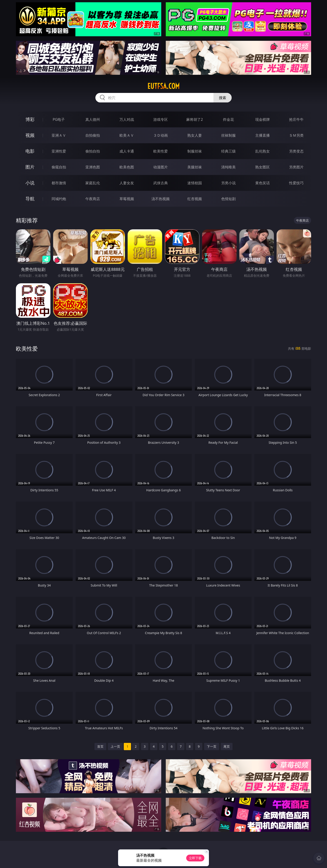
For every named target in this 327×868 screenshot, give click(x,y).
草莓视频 (127, 199)
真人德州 (93, 119)
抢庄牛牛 (296, 119)
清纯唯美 (228, 167)
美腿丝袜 (195, 167)
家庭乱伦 (93, 183)
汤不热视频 (161, 199)
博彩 (30, 119)
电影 (30, 151)
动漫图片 (161, 167)
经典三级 (228, 151)
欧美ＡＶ (127, 135)
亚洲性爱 (59, 151)
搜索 (223, 98)
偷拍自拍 (93, 151)
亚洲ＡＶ (59, 135)
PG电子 (59, 119)
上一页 (115, 746)
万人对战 (127, 119)
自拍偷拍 (93, 135)
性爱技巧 (296, 183)
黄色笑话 (263, 183)
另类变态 (296, 151)
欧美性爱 (161, 151)
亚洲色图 (93, 167)
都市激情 (59, 183)
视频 (30, 135)
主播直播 (263, 135)
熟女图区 (263, 167)
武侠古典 (161, 183)
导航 (30, 199)
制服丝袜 (195, 151)
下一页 (212, 746)
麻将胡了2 (194, 119)
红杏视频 (195, 199)
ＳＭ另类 (296, 135)
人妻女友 (127, 183)
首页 (100, 746)
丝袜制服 (228, 135)
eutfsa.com (163, 86)
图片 (30, 167)
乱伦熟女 (263, 151)
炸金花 (228, 119)
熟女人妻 (195, 135)
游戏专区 (161, 119)
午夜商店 (93, 199)
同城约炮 (59, 199)
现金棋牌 (263, 119)
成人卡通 (127, 151)
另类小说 (228, 183)
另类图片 (296, 167)
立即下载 (195, 858)
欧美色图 (127, 167)
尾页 (227, 746)
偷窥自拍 (59, 167)
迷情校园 (195, 183)
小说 (30, 183)
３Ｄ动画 (161, 135)
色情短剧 (228, 199)
